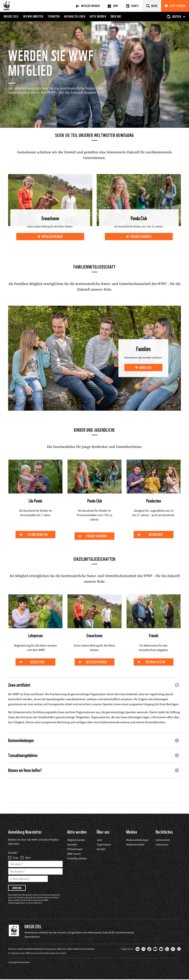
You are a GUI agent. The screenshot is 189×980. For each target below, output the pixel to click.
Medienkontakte (135, 845)
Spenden (72, 845)
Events (132, 6)
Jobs (99, 840)
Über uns (116, 16)
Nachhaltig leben (75, 16)
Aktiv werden (98, 16)
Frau (16, 858)
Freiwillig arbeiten (77, 859)
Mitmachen (156, 535)
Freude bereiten (38, 535)
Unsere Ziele (11, 16)
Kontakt (101, 849)
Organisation (104, 845)
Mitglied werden (88, 6)
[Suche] (152, 6)
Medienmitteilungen (137, 840)
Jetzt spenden (178, 6)
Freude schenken (141, 237)
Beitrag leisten (156, 662)
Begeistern (38, 662)
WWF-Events (74, 854)
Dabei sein (145, 368)
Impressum (162, 845)
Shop (113, 6)
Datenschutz (163, 840)
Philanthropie (75, 849)
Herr (28, 858)
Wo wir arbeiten (33, 16)
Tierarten (54, 16)
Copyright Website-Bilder (19, 963)
